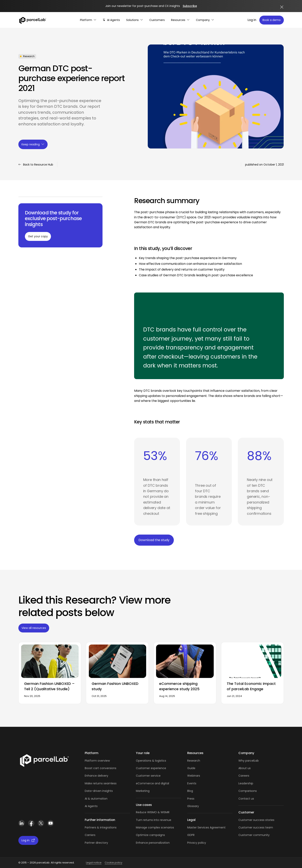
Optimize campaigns (150, 835)
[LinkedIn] (22, 823)
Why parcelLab (249, 761)
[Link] (44, 760)
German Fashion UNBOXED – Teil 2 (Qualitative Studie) (49, 686)
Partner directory (96, 843)
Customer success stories (256, 820)
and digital (161, 783)
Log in (252, 20)
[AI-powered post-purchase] (111, 20)
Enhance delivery (96, 776)
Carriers (90, 835)
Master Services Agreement (206, 827)
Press (191, 799)
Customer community (254, 835)
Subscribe (190, 6)
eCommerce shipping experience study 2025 (179, 686)
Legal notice (94, 863)
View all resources (34, 628)
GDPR (191, 835)
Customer (143, 776)
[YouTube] (51, 823)
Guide (191, 768)
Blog (190, 791)
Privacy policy (197, 843)
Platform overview (97, 761)
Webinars (194, 776)
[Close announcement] (282, 7)
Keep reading (33, 144)
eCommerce (145, 783)
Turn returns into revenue (154, 820)
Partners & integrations (101, 827)
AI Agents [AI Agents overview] (91, 806)
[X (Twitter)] (41, 823)
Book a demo (272, 20)
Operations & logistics (151, 761)
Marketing (143, 791)
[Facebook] (31, 823)
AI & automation (96, 799)
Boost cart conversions (101, 768)
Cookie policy (113, 863)
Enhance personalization (153, 843)
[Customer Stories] (157, 20)
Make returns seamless (101, 783)
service (156, 776)
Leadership (246, 783)
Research (194, 761)
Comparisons (248, 791)
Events (192, 783)
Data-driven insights (99, 791)
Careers (244, 776)
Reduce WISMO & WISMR (153, 812)
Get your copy (38, 236)
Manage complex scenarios (155, 827)
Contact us (246, 799)
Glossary (193, 806)
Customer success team (256, 827)
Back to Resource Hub (36, 165)
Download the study (154, 540)
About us (245, 768)
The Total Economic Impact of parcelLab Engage (251, 686)
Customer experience (151, 768)
